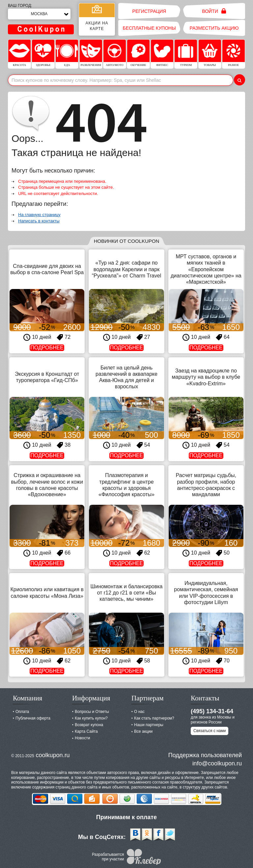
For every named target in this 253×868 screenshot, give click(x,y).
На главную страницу (39, 215)
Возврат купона (89, 725)
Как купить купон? (91, 718)
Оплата (22, 712)
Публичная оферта (33, 718)
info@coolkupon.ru (217, 763)
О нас (139, 712)
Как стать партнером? (154, 718)
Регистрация (149, 11)
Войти (214, 11)
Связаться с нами (210, 731)
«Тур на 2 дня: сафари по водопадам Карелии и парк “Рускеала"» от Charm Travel (126, 269)
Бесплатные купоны (149, 28)
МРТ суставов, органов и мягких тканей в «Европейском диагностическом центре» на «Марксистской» (206, 269)
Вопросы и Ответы (92, 712)
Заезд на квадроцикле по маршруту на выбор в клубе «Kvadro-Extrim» (206, 377)
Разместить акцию (214, 28)
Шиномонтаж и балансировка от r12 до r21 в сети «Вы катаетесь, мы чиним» (127, 593)
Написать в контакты (39, 221)
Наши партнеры (149, 725)
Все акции (143, 731)
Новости (82, 738)
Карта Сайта (86, 731)
